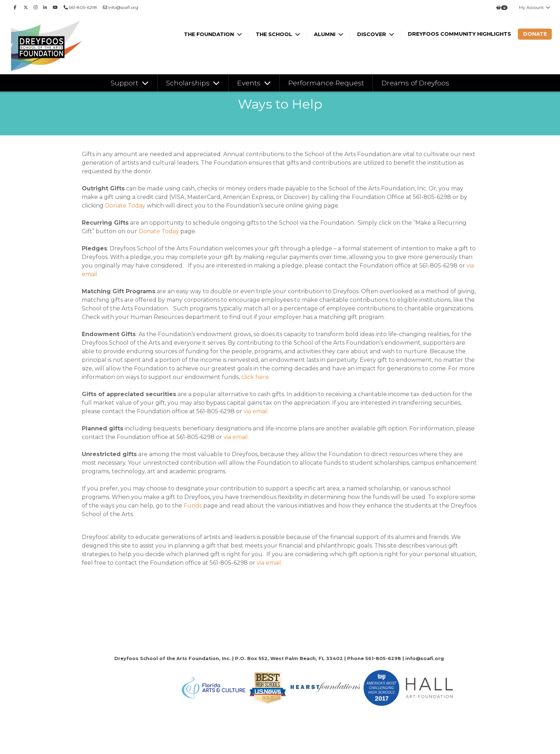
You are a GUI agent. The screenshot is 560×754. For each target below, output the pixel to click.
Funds (193, 506)
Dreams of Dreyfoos (415, 83)
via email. (256, 411)
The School (275, 34)
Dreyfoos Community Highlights (459, 34)
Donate (535, 34)
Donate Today (125, 206)
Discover (372, 34)
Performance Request (326, 83)
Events (250, 83)
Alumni (325, 34)
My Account (535, 7)
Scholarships (189, 83)
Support (125, 83)
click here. (256, 377)
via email (235, 437)
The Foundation (210, 34)
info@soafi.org (121, 7)
